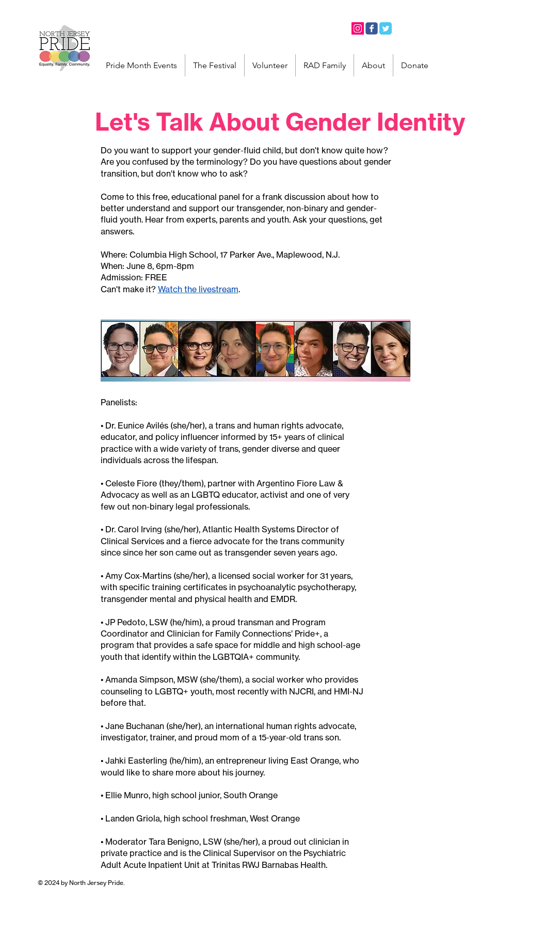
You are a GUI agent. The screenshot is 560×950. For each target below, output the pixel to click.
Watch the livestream (198, 289)
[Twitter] (386, 28)
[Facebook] (372, 28)
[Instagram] (358, 28)
